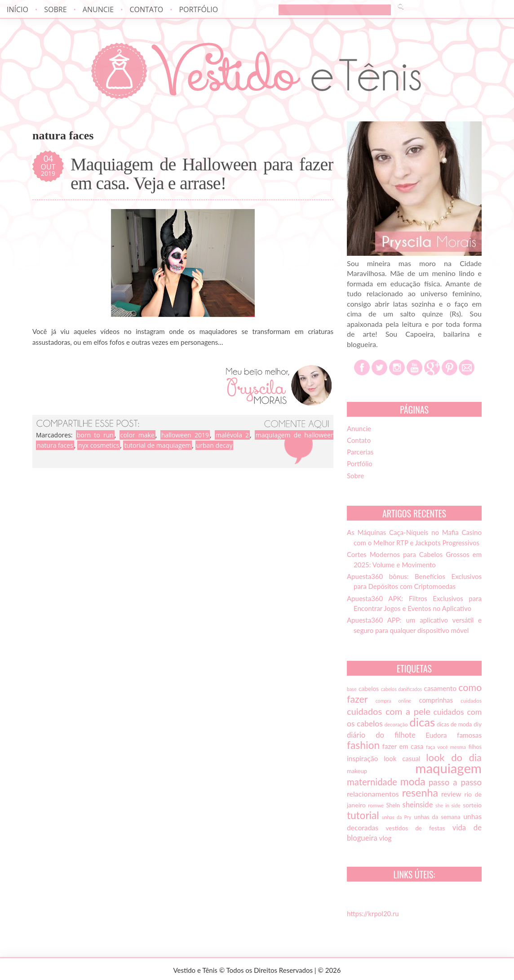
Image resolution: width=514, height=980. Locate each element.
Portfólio (198, 9)
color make (137, 435)
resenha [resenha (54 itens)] (420, 793)
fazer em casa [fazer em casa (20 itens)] (403, 746)
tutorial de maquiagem (157, 445)
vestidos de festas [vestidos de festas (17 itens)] (415, 828)
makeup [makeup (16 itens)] (357, 771)
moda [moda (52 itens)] (413, 781)
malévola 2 (232, 435)
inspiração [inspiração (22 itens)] (362, 758)
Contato (146, 9)
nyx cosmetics (99, 445)
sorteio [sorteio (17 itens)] (472, 805)
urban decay (215, 445)
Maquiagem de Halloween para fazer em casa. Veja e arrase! (202, 174)
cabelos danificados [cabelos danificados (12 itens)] (401, 689)
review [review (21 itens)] (451, 794)
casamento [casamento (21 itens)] (440, 688)
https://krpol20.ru (373, 913)
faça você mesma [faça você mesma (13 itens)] (446, 747)
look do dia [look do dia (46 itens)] (454, 757)
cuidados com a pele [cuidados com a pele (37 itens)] (389, 711)
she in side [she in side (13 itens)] (448, 805)
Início (18, 9)
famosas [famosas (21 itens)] (469, 735)
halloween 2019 (185, 435)
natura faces (55, 445)
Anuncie (98, 9)
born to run (95, 435)
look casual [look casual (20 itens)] (402, 758)
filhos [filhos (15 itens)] (475, 747)
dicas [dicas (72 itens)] (422, 722)
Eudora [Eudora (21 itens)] (436, 735)
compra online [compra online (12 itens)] (394, 701)
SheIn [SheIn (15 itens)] (393, 805)
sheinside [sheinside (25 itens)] (417, 805)
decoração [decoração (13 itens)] (396, 724)
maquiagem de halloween (295, 435)
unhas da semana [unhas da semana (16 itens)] (437, 817)
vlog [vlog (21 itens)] (385, 838)
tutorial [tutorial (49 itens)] (363, 815)
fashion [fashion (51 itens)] (363, 745)
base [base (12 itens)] (352, 689)
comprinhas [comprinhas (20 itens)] (436, 700)
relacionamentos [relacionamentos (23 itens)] (373, 794)
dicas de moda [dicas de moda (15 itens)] (454, 724)
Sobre (55, 9)
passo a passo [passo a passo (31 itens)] (455, 782)
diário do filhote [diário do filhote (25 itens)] (381, 735)
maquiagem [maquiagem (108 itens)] (448, 768)
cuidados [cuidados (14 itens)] (471, 701)
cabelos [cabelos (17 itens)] (369, 689)
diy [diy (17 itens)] (478, 724)
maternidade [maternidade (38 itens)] (372, 782)
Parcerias (360, 452)
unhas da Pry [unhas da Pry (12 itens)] (397, 817)
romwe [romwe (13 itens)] (376, 805)
